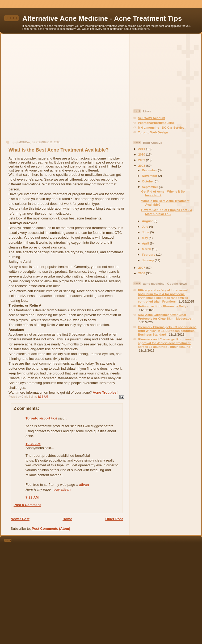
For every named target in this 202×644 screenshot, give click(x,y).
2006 (142, 273)
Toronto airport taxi (41, 418)
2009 (142, 160)
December (150, 170)
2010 (142, 154)
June (146, 232)
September (150, 187)
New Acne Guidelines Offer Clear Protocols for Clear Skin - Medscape (165, 317)
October (148, 181)
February (149, 254)
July (146, 227)
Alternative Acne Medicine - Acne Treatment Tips (102, 18)
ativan (84, 485)
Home (67, 519)
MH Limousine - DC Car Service (161, 127)
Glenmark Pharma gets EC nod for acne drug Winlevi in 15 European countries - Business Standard (167, 331)
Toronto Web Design (153, 132)
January (148, 260)
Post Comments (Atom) (51, 529)
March (147, 249)
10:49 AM (33, 444)
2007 (142, 268)
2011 (142, 149)
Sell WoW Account (152, 118)
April (146, 243)
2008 (142, 166)
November (150, 176)
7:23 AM (32, 497)
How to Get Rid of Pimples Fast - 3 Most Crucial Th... (166, 212)
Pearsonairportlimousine (156, 123)
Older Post (114, 519)
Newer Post (20, 519)
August (148, 221)
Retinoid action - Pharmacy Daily (162, 306)
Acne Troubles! (105, 392)
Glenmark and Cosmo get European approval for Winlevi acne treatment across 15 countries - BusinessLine (164, 343)
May (145, 238)
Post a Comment (27, 505)
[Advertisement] (50, 90)
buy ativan (62, 489)
